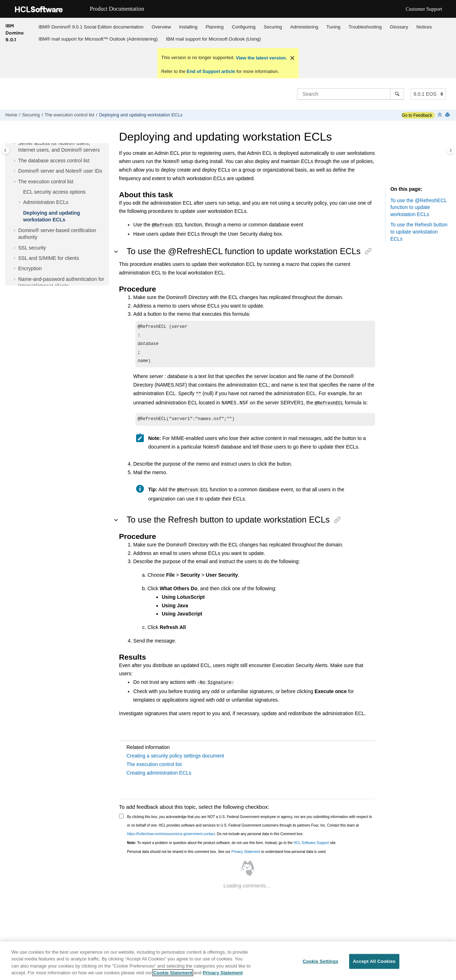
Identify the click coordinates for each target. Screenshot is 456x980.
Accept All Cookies (374, 962)
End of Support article (211, 71)
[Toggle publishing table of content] (6, 150)
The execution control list (69, 115)
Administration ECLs (46, 202)
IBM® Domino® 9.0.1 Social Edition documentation (91, 27)
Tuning (333, 27)
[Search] (397, 94)
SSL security (32, 248)
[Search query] (351, 94)
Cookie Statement (173, 973)
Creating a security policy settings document (175, 753)
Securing (273, 27)
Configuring (244, 27)
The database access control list (54, 161)
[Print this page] (448, 115)
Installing (188, 27)
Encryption (30, 268)
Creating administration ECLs (159, 770)
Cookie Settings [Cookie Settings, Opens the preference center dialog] (320, 962)
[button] (15, 143)
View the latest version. (261, 58)
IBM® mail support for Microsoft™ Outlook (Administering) (98, 39)
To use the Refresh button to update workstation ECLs (419, 232)
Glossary (399, 27)
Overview (161, 27)
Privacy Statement (246, 848)
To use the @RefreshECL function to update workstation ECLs (419, 207)
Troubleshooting (365, 27)
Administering (304, 27)
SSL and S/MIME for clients (49, 258)
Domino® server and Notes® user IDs (60, 171)
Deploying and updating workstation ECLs (141, 115)
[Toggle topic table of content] (450, 150)
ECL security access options (54, 192)
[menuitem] (91, 27)
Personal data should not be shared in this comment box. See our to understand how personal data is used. (227, 848)
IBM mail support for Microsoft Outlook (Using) (214, 39)
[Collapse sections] (440, 115)
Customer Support (424, 9)
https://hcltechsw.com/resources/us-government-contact (171, 831)
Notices (424, 27)
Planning (215, 27)
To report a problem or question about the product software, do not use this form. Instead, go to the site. (232, 840)
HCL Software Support (311, 840)
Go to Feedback (417, 115)
